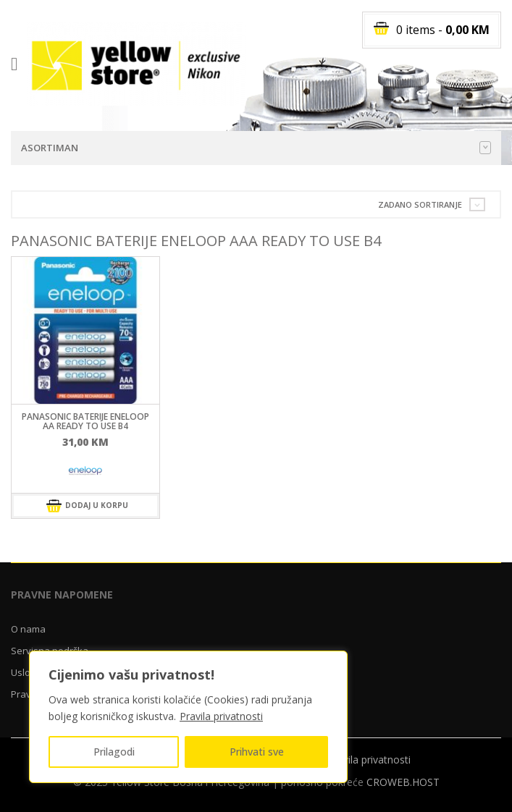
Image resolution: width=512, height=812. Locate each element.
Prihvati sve (257, 752)
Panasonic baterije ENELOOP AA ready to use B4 (85, 421)
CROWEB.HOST (403, 782)
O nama (28, 629)
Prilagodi (114, 752)
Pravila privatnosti (221, 716)
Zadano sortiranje (420, 204)
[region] (188, 717)
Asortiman (256, 148)
